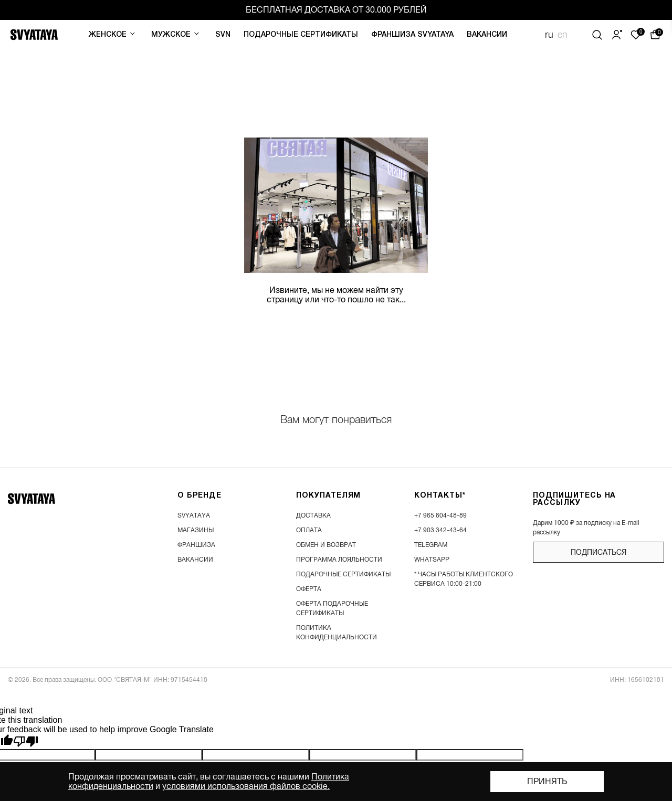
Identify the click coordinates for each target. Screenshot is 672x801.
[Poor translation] (26, 742)
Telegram (431, 545)
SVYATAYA (194, 515)
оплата (309, 530)
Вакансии (487, 35)
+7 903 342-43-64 (440, 530)
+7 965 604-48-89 (440, 515)
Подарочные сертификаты (301, 35)
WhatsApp (432, 560)
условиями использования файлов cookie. (246, 786)
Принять (547, 782)
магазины (196, 530)
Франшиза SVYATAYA (412, 35)
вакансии (195, 560)
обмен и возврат (326, 545)
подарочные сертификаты (343, 574)
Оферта (309, 589)
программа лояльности (339, 560)
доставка (313, 515)
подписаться (598, 552)
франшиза (196, 545)
